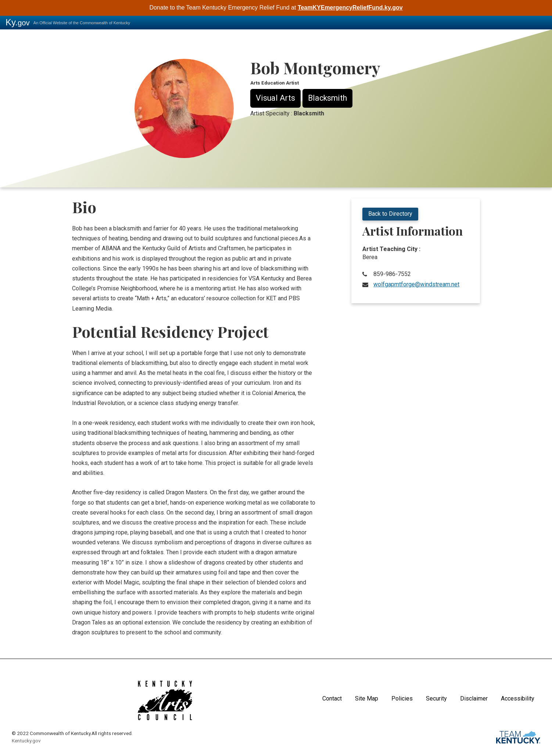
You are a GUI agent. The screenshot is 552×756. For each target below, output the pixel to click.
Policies (402, 698)
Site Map (367, 698)
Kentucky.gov (26, 741)
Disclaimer (474, 698)
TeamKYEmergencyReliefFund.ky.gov (350, 8)
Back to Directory (390, 214)
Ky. (18, 22)
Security (436, 698)
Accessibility (518, 698)
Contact (332, 698)
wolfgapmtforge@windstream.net (416, 284)
